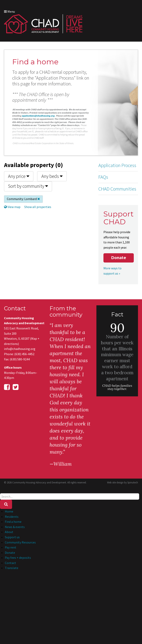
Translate (12, 568)
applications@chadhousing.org (38, 116)
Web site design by (123, 482)
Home (9, 511)
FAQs (103, 177)
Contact (10, 563)
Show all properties (38, 207)
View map (12, 207)
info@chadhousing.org (20, 349)
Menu (9, 11)
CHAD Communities (117, 189)
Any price (19, 176)
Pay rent (11, 547)
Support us (12, 537)
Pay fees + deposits (18, 558)
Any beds (52, 176)
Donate (119, 258)
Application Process (117, 165)
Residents (12, 517)
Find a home (13, 522)
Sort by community (28, 186)
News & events (15, 527)
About (9, 532)
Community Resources (20, 542)
